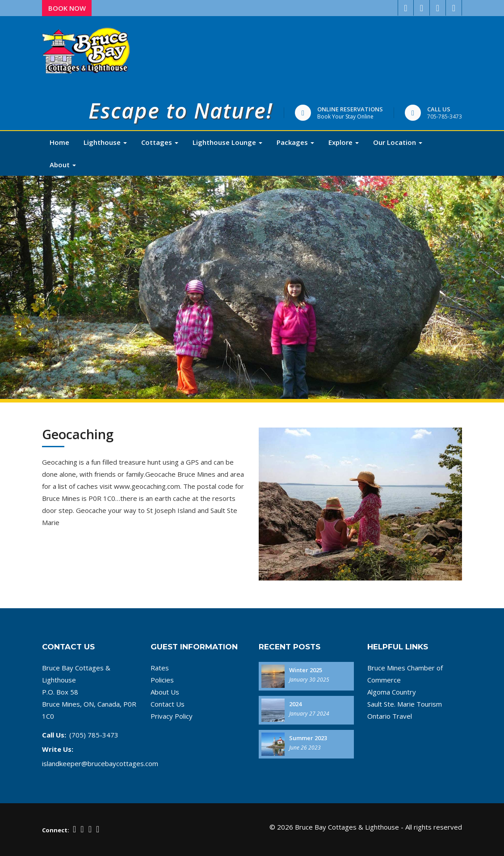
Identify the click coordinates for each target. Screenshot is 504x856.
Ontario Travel (390, 716)
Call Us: (54, 735)
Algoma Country (392, 692)
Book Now (67, 8)
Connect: (56, 830)
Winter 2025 (306, 670)
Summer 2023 (308, 738)
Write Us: (58, 749)
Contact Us (168, 704)
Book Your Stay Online (345, 117)
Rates (160, 668)
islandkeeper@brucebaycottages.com (100, 763)
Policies (162, 680)
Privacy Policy (172, 716)
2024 (295, 704)
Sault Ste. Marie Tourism (405, 704)
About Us (165, 692)
